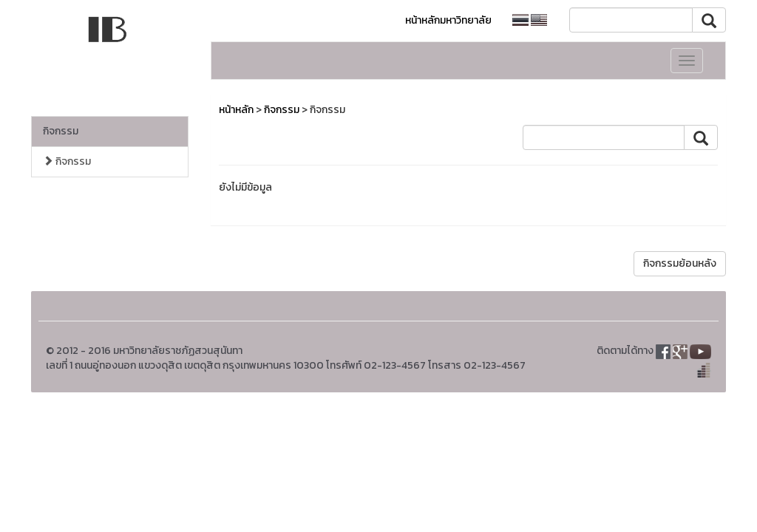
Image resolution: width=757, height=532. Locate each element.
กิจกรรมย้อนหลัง (680, 263)
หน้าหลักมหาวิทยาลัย (448, 20)
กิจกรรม (61, 131)
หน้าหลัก (236, 110)
